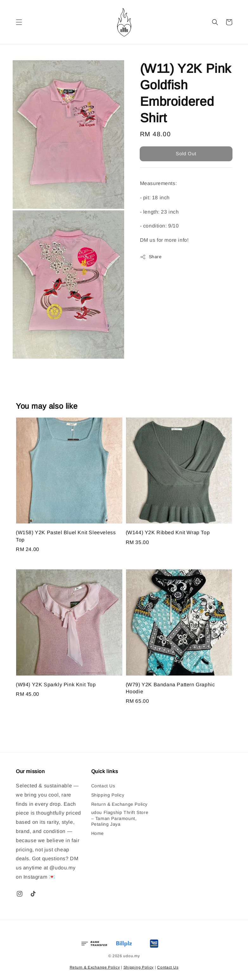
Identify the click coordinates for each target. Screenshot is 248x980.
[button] (19, 22)
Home (98, 833)
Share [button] (151, 257)
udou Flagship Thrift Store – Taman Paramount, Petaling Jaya (120, 818)
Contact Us (103, 786)
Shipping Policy (108, 795)
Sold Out (186, 154)
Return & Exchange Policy (119, 804)
